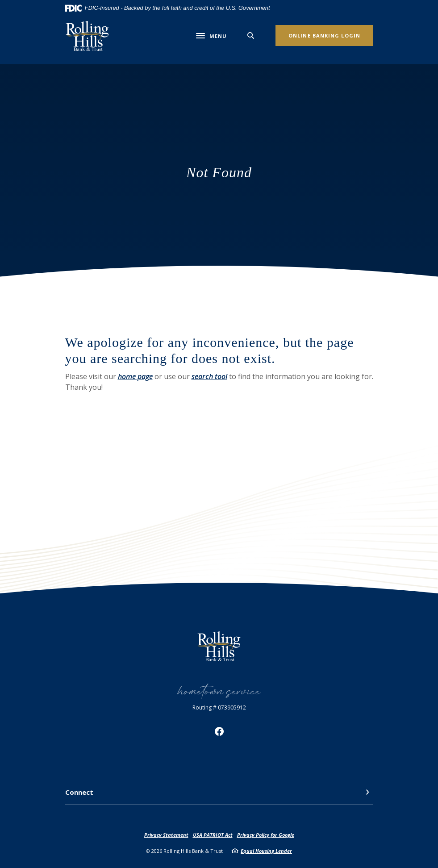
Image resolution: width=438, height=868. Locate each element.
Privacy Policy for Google (266, 835)
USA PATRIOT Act (213, 835)
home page (135, 376)
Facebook (219, 731)
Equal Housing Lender (266, 851)
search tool (209, 376)
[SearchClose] (251, 35)
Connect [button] (79, 792)
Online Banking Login (324, 35)
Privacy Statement (166, 835)
